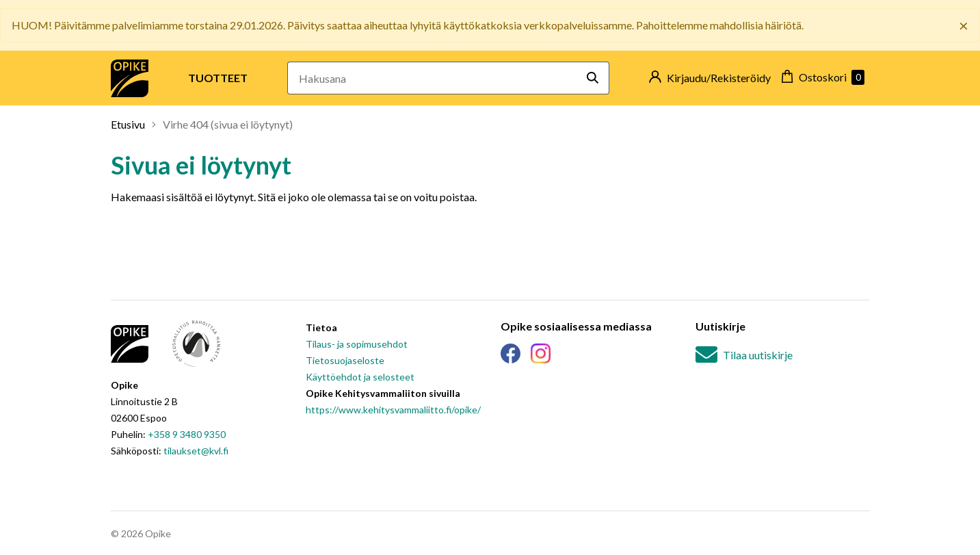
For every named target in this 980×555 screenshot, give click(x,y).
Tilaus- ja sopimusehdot (357, 344)
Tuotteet (218, 78)
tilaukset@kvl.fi (196, 451)
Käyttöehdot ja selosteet (360, 377)
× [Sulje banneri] (964, 25)
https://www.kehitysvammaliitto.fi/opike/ (393, 410)
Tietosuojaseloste (345, 360)
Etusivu (128, 124)
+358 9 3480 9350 (187, 434)
